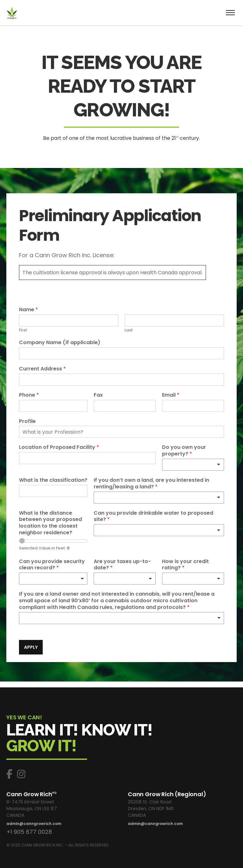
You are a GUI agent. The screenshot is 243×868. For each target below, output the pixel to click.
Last (129, 330)
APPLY (31, 647)
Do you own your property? (184, 451)
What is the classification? (53, 480)
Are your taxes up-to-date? (122, 565)
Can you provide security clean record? (52, 565)
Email (171, 395)
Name (28, 310)
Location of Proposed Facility (59, 447)
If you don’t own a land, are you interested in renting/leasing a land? (151, 484)
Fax (98, 395)
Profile (27, 422)
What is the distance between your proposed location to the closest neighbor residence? (50, 523)
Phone (29, 395)
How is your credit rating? (185, 565)
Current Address (42, 369)
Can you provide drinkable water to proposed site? (153, 517)
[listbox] (193, 465)
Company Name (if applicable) (60, 343)
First (23, 330)
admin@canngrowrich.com (34, 824)
